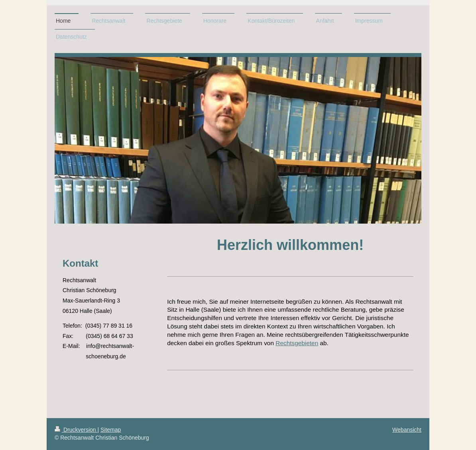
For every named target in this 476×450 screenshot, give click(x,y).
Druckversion (76, 430)
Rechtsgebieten (297, 343)
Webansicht (407, 430)
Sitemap (111, 430)
